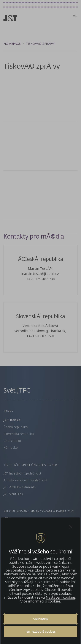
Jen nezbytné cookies (41, 631)
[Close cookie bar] (71, 527)
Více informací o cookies (40, 601)
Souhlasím (40, 619)
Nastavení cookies (61, 597)
